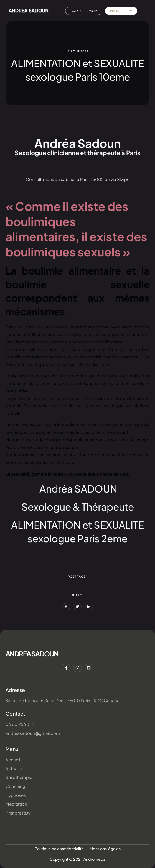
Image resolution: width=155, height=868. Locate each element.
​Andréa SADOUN (78, 489)
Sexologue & (51, 507)
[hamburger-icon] (146, 11)
